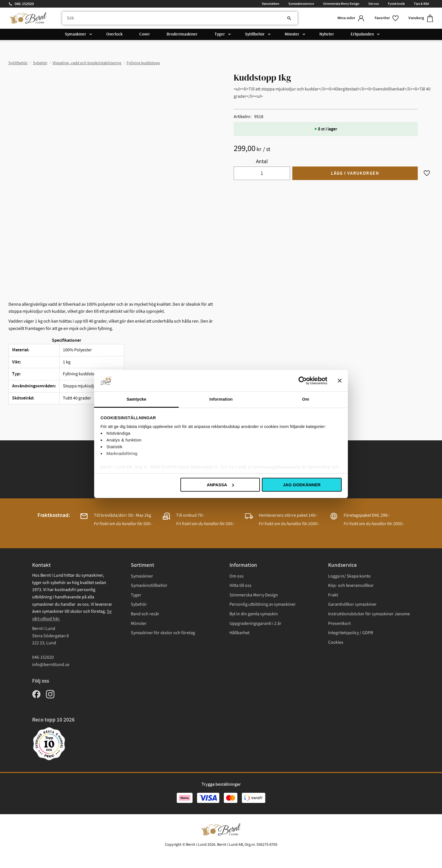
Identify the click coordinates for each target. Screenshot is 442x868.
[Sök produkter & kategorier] (180, 18)
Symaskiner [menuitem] (76, 34)
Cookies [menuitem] (336, 642)
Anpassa (220, 485)
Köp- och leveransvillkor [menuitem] (351, 585)
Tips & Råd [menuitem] (421, 4)
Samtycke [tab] (136, 399)
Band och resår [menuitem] (145, 614)
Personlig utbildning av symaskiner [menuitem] (263, 604)
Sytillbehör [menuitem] (255, 34)
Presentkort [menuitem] (339, 623)
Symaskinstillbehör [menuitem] (149, 585)
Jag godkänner (302, 485)
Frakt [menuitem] (333, 595)
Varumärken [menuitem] (271, 4)
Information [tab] (221, 399)
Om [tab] (305, 399)
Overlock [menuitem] (114, 34)
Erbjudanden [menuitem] (362, 34)
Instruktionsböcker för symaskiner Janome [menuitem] (369, 614)
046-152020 (24, 4)
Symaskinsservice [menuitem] (301, 4)
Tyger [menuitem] (220, 34)
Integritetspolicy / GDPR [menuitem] (351, 633)
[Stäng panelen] (340, 381)
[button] (387, 18)
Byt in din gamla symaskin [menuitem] (254, 614)
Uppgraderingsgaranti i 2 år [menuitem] (255, 623)
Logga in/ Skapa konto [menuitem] (349, 576)
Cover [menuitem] (145, 34)
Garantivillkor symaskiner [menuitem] (352, 604)
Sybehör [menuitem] (139, 604)
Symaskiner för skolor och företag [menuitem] (163, 633)
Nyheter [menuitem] (327, 34)
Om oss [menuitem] (374, 4)
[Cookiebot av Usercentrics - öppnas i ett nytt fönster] (303, 381)
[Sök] (289, 18)
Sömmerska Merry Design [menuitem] (341, 4)
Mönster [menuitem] (292, 34)
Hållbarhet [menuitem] (239, 633)
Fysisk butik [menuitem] (396, 4)
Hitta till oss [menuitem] (240, 585)
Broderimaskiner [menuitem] (182, 34)
